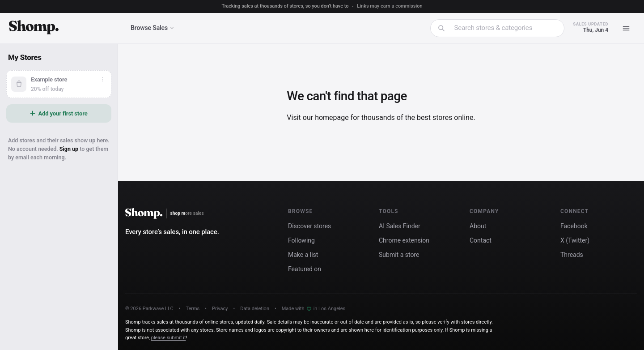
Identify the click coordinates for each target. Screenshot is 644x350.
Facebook (574, 226)
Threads (572, 255)
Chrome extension (404, 240)
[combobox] (503, 28)
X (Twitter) (575, 240)
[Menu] (626, 28)
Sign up (69, 149)
